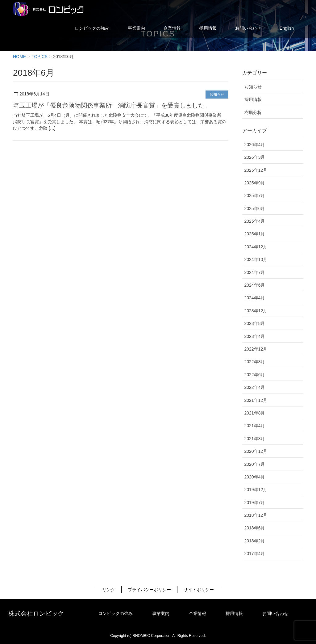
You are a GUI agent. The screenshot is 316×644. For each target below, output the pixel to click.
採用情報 (253, 99)
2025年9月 (255, 183)
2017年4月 (255, 554)
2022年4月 (255, 387)
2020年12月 (256, 451)
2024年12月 (256, 247)
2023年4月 (255, 336)
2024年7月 (255, 272)
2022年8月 (255, 362)
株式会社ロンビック (36, 613)
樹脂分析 (253, 112)
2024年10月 (256, 259)
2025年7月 (255, 196)
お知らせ (217, 95)
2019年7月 (255, 503)
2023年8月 (255, 323)
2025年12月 (256, 170)
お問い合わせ (275, 613)
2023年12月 (256, 311)
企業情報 (197, 613)
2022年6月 (255, 375)
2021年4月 (255, 426)
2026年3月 (255, 157)
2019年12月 (256, 490)
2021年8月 (255, 413)
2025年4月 (255, 221)
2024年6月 (255, 285)
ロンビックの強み (115, 613)
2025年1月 (255, 234)
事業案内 (161, 613)
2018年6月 (255, 528)
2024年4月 (255, 298)
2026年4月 (255, 145)
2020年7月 (255, 464)
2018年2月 (255, 541)
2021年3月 (255, 439)
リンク (109, 590)
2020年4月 (255, 477)
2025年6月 (255, 208)
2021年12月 (256, 400)
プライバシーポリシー (149, 590)
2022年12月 (256, 349)
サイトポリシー (199, 590)
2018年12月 (256, 515)
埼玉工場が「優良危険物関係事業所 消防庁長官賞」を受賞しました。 (112, 105)
